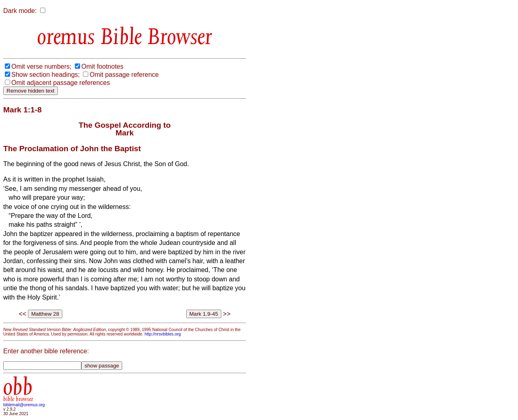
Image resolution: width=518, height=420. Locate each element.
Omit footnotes (102, 66)
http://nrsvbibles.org (162, 334)
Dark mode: (20, 11)
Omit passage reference (124, 75)
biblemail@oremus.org (24, 405)
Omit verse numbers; (41, 66)
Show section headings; (46, 75)
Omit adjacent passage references (61, 83)
